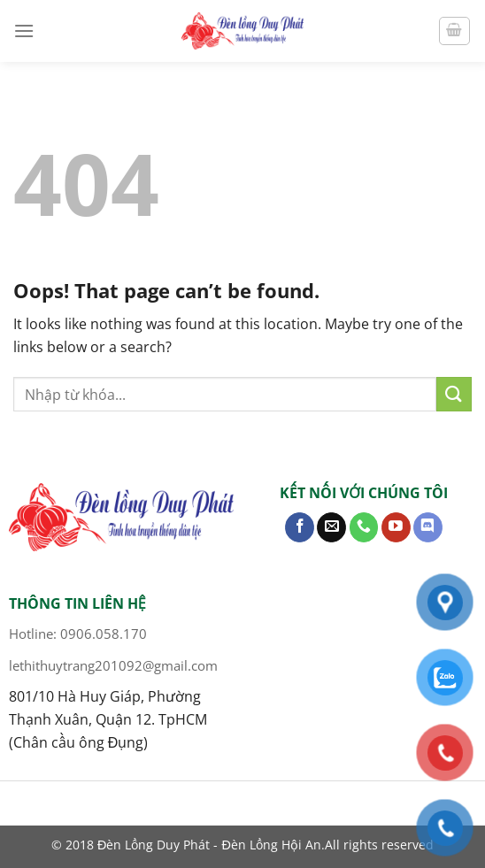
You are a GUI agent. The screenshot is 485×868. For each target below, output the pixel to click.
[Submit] (454, 394)
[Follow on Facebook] (300, 527)
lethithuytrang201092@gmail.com (113, 665)
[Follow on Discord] (428, 527)
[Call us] (364, 527)
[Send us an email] (331, 527)
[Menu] (24, 31)
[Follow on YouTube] (396, 527)
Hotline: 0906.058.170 (78, 634)
